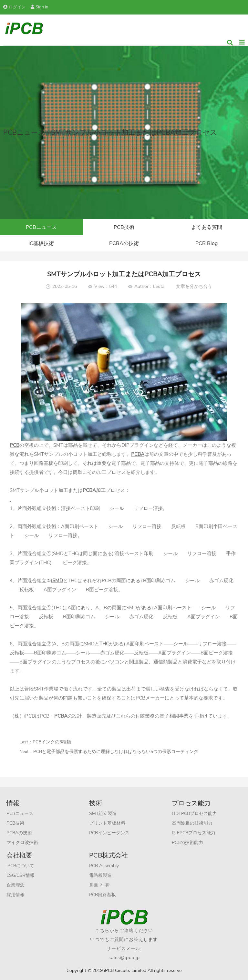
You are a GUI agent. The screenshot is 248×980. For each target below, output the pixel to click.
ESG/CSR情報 (21, 875)
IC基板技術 (41, 243)
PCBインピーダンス (109, 833)
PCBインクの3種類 (52, 742)
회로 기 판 (99, 885)
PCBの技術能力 (187, 843)
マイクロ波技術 (22, 843)
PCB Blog (207, 243)
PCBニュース (41, 227)
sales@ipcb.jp (124, 958)
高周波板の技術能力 (192, 823)
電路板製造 (100, 875)
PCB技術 (124, 227)
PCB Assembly (104, 866)
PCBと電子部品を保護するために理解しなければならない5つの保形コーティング (116, 752)
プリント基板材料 (107, 823)
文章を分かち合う (194, 286)
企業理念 (15, 885)
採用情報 (15, 895)
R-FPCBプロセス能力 (194, 833)
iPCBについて (20, 866)
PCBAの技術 (124, 243)
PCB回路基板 (103, 895)
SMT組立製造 (103, 813)
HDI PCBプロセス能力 (194, 813)
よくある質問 (207, 227)
